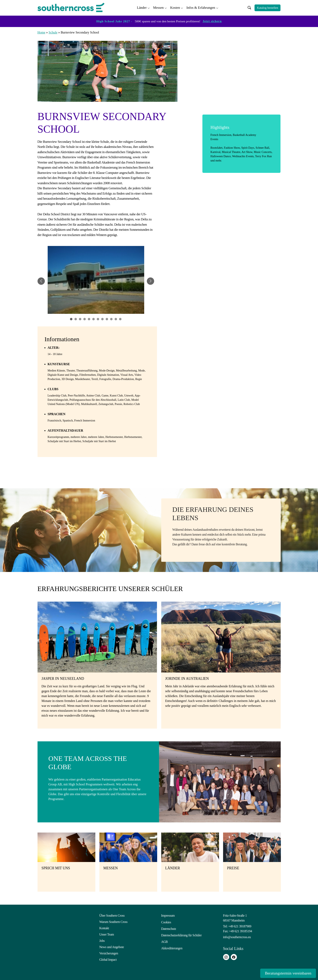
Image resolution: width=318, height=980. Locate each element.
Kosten (175, 7)
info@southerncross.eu (237, 936)
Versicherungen (109, 953)
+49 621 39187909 (240, 926)
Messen (158, 7)
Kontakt (104, 927)
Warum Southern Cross (113, 921)
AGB (164, 940)
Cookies (166, 921)
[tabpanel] (96, 280)
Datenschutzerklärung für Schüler (182, 934)
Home (41, 32)
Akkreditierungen (172, 946)
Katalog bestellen (268, 8)
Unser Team (107, 934)
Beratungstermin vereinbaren (284, 973)
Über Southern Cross (112, 915)
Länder (142, 7)
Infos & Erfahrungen (201, 7)
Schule (53, 32)
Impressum (168, 915)
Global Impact (108, 959)
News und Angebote (112, 946)
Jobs (102, 940)
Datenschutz (169, 927)
